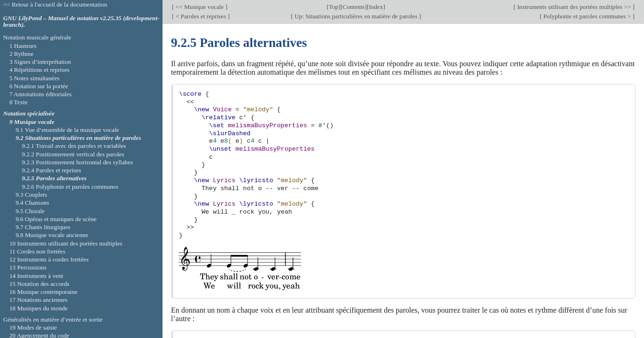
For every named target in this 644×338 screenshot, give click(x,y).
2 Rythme (21, 54)
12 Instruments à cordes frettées (49, 259)
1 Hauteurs (23, 46)
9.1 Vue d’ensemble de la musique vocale (67, 130)
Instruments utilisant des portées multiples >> (574, 7)
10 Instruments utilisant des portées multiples (66, 243)
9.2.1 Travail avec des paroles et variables (74, 146)
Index (376, 7)
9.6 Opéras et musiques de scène (56, 219)
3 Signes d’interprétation (40, 62)
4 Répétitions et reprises (39, 70)
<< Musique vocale (199, 7)
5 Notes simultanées (35, 78)
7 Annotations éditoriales (41, 94)
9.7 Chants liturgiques (43, 227)
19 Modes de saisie (33, 327)
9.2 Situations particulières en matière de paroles (78, 138)
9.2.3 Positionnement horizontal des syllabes (77, 162)
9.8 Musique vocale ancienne (52, 235)
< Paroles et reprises (201, 16)
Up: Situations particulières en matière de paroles (356, 16)
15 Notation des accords (39, 284)
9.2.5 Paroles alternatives (54, 178)
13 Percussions (28, 267)
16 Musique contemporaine (43, 292)
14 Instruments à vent (36, 276)
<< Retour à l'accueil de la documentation (55, 4)
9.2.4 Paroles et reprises (51, 170)
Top (334, 7)
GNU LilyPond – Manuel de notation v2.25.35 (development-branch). (81, 22)
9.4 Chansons (32, 203)
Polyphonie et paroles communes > (587, 16)
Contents (353, 7)
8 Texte (19, 102)
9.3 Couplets (31, 195)
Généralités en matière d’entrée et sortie (53, 319)
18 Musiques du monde (39, 308)
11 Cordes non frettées (37, 251)
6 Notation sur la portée (39, 86)
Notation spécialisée (29, 113)
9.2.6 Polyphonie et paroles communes (70, 187)
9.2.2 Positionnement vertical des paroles (73, 154)
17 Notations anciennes (39, 300)
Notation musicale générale (37, 37)
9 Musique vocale (32, 122)
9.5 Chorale (30, 211)
